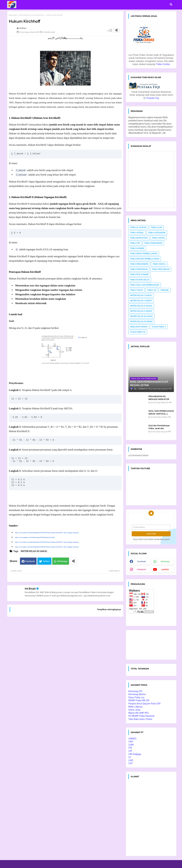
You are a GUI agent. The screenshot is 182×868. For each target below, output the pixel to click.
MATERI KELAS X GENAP (141, 301)
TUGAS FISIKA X (159, 327)
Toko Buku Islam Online (140, 719)
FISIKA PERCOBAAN (161, 269)
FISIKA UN (152, 290)
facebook (142, 562)
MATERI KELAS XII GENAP (141, 322)
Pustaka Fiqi (153, 98)
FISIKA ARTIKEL (137, 233)
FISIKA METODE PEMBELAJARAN (145, 259)
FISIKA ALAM (156, 227)
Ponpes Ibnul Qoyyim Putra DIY (144, 704)
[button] (171, 4)
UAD (131, 760)
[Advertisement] (65, 660)
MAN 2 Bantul (135, 707)
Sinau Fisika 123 (136, 697)
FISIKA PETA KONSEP (139, 274)
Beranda (13, 15)
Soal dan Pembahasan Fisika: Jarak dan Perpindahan (159, 428)
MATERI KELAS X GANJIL (141, 295)
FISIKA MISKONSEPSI (139, 264)
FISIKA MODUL (159, 264)
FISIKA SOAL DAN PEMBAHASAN (145, 285)
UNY (131, 742)
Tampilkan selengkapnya (109, 609)
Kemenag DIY (135, 691)
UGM (131, 745)
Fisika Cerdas (163, 64)
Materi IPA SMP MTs (139, 713)
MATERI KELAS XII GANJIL (32, 15)
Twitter (46, 561)
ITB (130, 748)
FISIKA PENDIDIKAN (139, 269)
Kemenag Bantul (137, 694)
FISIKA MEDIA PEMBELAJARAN (144, 254)
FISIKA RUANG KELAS (140, 280)
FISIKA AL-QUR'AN (138, 227)
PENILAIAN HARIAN (139, 327)
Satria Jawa (134, 710)
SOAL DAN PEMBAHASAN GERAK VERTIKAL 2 (161, 412)
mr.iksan (30, 589)
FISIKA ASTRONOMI (157, 233)
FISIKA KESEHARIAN (153, 243)
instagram (142, 569)
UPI (130, 751)
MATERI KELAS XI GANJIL (141, 306)
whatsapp (165, 562)
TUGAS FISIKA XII (138, 332)
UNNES (132, 739)
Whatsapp (62, 561)
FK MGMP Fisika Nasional (141, 716)
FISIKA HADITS (158, 238)
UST (131, 763)
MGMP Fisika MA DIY (139, 700)
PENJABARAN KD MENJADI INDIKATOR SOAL (159, 399)
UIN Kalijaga (135, 754)
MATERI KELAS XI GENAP (141, 311)
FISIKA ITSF (135, 243)
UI (129, 757)
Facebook (30, 561)
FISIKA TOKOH (136, 290)
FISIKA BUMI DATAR (139, 238)
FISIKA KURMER (137, 248)
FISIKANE (165, 290)
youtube (165, 569)
